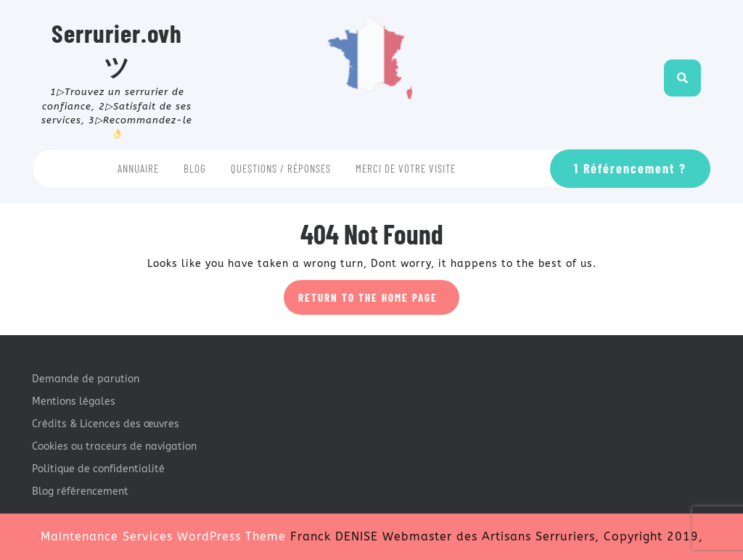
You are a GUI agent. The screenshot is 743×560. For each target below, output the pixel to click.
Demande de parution (86, 379)
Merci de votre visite (406, 168)
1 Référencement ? (630, 168)
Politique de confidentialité (98, 469)
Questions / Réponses (281, 168)
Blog (195, 168)
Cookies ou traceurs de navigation (114, 446)
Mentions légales (74, 402)
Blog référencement (80, 491)
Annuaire (138, 168)
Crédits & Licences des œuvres (106, 424)
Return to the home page (379, 302)
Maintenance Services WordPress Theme (163, 536)
